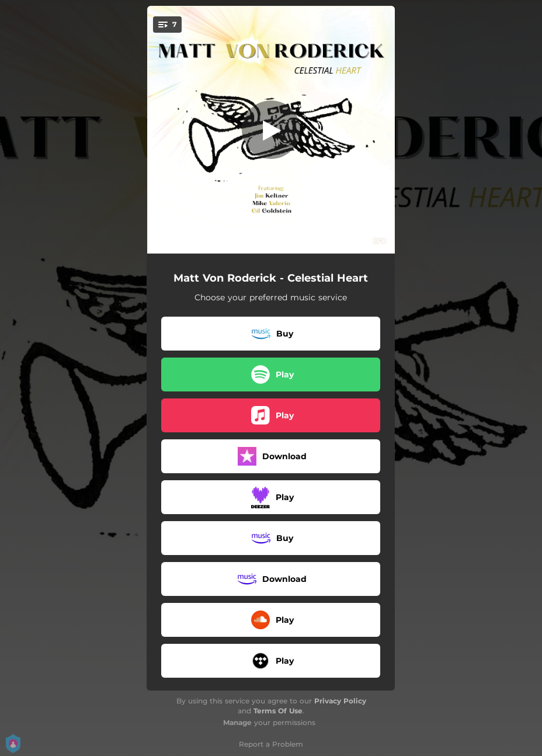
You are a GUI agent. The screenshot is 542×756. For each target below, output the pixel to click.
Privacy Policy (340, 701)
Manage (237, 722)
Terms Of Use (278, 711)
